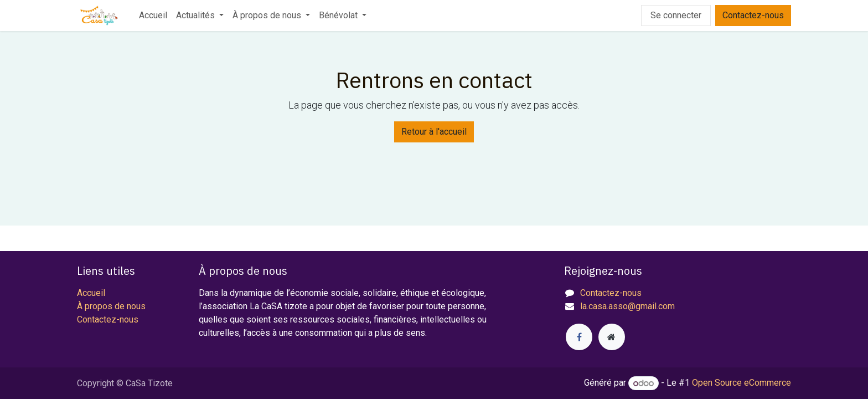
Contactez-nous (753, 15)
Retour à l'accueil (434, 132)
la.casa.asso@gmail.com (627, 306)
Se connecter (676, 15)
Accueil (91, 293)
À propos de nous (111, 306)
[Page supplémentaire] (612, 337)
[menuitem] (153, 16)
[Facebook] (579, 337)
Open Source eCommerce (742, 383)
